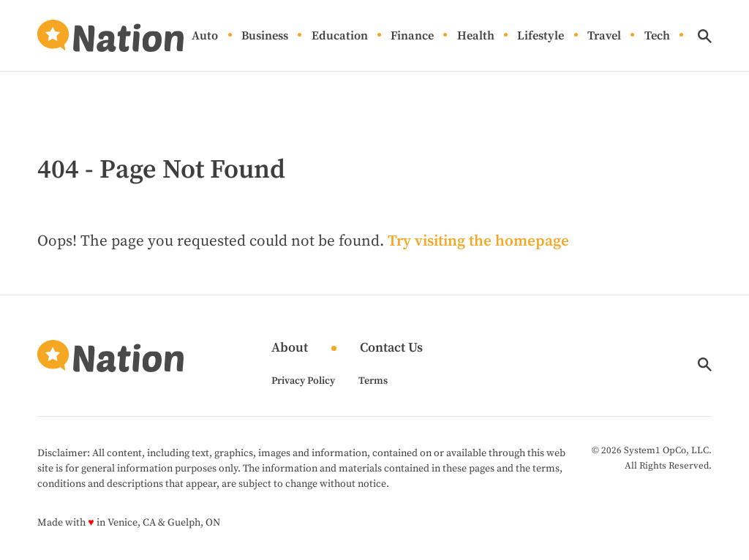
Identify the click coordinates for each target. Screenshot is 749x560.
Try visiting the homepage (478, 241)
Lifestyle (541, 36)
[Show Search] (705, 36)
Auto (205, 36)
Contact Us (391, 348)
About (290, 348)
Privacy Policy (303, 381)
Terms (373, 381)
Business (265, 36)
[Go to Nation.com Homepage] (110, 36)
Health (476, 36)
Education (340, 36)
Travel (604, 36)
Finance (412, 36)
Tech (657, 36)
